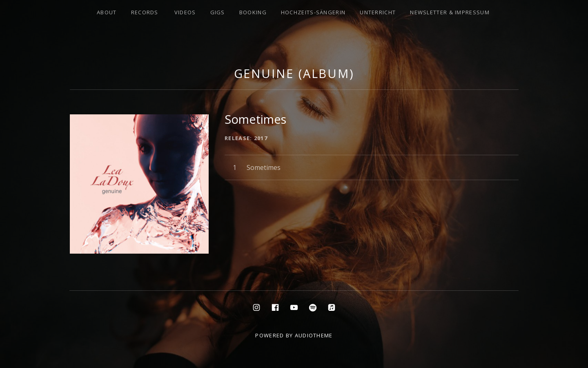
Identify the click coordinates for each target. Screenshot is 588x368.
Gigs (218, 12)
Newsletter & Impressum (450, 12)
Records (145, 12)
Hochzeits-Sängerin (313, 12)
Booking (253, 12)
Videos (185, 12)
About (107, 12)
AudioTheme (314, 335)
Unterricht (378, 12)
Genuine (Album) (294, 73)
